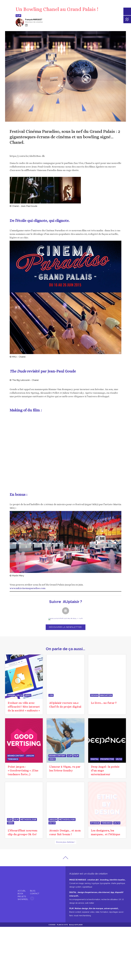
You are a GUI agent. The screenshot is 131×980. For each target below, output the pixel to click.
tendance (13, 759)
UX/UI (20, 695)
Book (20, 891)
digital (95, 759)
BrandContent (16, 756)
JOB (51, 695)
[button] (66, 611)
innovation (106, 656)
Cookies (52, 922)
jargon (30, 756)
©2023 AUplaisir (76, 922)
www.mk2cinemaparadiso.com (28, 588)
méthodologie (28, 820)
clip (70, 756)
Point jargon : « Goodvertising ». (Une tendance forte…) (23, 770)
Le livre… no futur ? (104, 664)
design (11, 695)
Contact (35, 891)
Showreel (23, 896)
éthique (95, 823)
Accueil (22, 888)
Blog (33, 888)
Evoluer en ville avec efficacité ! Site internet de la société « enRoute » (24, 707)
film (76, 756)
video (28, 695)
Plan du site (62, 922)
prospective (107, 759)
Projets (22, 894)
